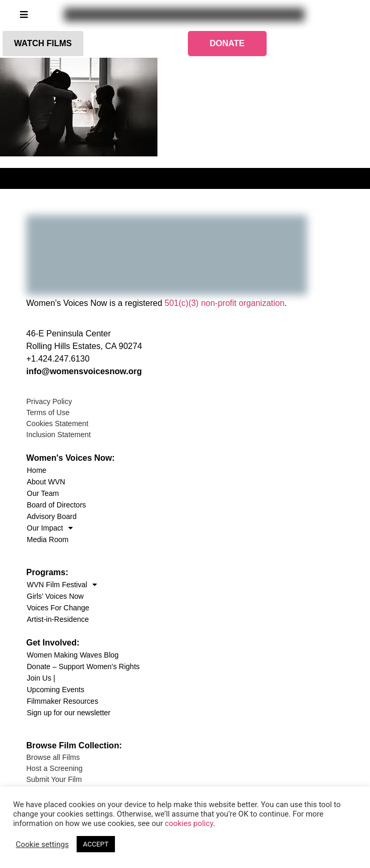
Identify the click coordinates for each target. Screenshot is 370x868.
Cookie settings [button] (42, 844)
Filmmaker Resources (62, 701)
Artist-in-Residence (58, 619)
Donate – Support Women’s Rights (83, 666)
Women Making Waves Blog (73, 655)
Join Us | (41, 678)
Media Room (47, 539)
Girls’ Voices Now (55, 596)
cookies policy (189, 823)
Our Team (43, 493)
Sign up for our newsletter (69, 713)
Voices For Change (58, 608)
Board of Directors (56, 505)
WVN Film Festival (62, 585)
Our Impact (50, 528)
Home (36, 470)
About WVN (46, 482)
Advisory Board (52, 516)
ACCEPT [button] (96, 844)
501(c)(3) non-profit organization (225, 303)
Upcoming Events (56, 690)
